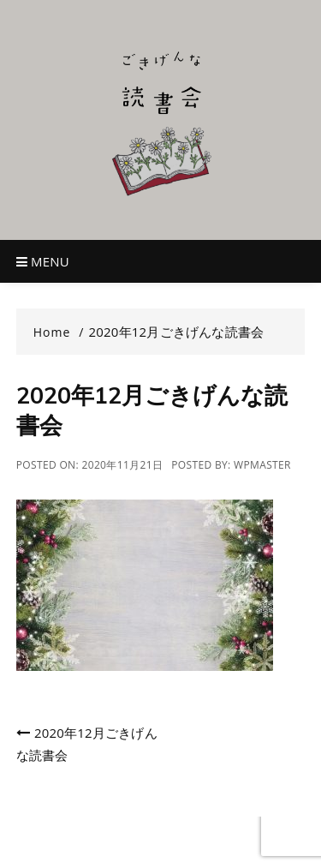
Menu (43, 261)
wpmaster (262, 465)
